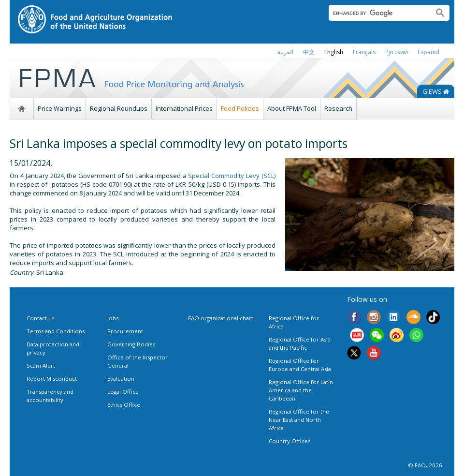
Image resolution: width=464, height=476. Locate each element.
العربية (285, 52)
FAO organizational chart (221, 318)
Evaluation (121, 379)
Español (428, 52)
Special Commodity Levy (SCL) (232, 176)
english (334, 52)
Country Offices (290, 441)
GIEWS (436, 91)
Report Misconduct (52, 379)
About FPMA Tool (292, 108)
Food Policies (240, 108)
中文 (309, 52)
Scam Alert (41, 365)
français (364, 52)
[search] (377, 13)
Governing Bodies (131, 344)
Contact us (40, 318)
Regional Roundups (119, 108)
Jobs (113, 318)
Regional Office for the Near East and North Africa (299, 420)
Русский (397, 52)
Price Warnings (60, 108)
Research (338, 108)
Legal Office (123, 392)
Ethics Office (124, 405)
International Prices (184, 108)
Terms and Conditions (56, 331)
